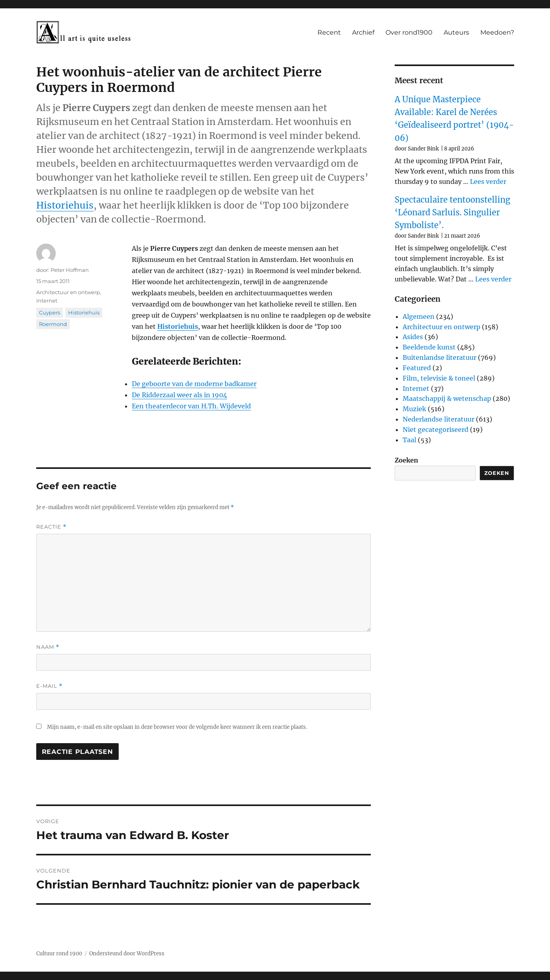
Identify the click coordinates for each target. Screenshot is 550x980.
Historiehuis (65, 205)
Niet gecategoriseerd (435, 429)
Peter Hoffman (70, 270)
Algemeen (419, 316)
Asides (413, 337)
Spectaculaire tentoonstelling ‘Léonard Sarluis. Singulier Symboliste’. (452, 213)
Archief (363, 32)
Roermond (53, 324)
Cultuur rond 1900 (59, 954)
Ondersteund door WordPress (127, 954)
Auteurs (456, 32)
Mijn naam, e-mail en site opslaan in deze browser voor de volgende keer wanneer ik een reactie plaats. (177, 727)
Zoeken (406, 460)
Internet (47, 301)
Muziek (414, 409)
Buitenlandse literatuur (439, 357)
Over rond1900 (409, 32)
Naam (48, 647)
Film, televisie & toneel (439, 378)
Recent (329, 32)
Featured (417, 368)
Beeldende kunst (429, 347)
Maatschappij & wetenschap (447, 398)
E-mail (49, 686)
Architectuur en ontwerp (68, 292)
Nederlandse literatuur (438, 419)
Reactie (51, 527)
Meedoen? (497, 32)
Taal (409, 440)
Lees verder (488, 182)
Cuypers (50, 312)
